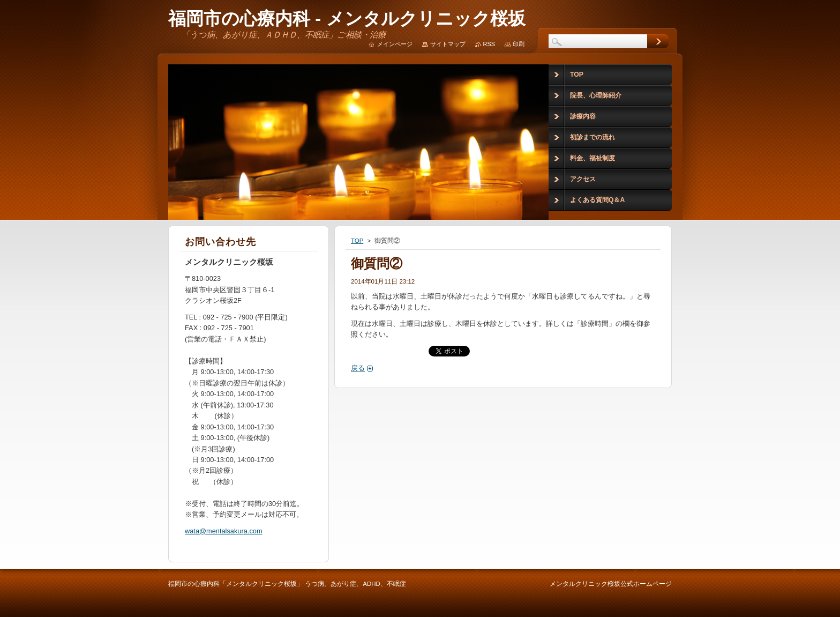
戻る (358, 368)
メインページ (395, 44)
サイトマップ (448, 44)
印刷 (519, 44)
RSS (489, 44)
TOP (357, 241)
